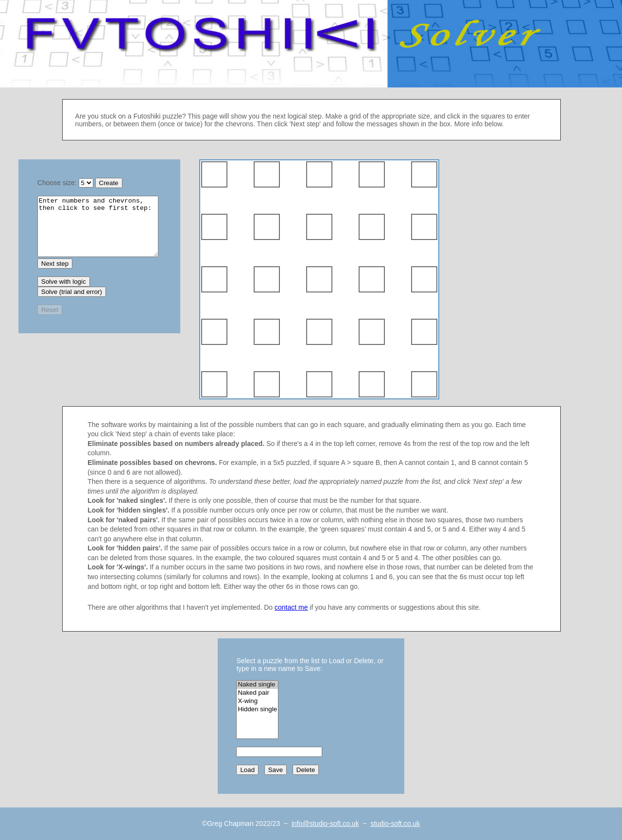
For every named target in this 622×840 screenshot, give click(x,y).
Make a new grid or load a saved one (98, 232)
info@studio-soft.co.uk (325, 823)
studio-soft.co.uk (395, 823)
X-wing (257, 701)
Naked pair (257, 693)
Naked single (257, 685)
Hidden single (257, 710)
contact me (291, 607)
